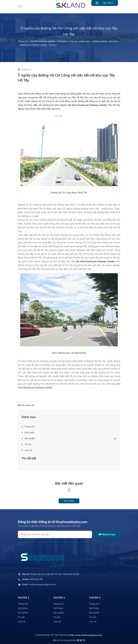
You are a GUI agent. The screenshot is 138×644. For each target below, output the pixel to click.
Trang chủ (30, 427)
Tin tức (28, 444)
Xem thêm (69, 501)
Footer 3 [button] (59, 598)
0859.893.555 (33, 579)
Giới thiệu (29, 432)
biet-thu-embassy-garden (43, 41)
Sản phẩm (30, 438)
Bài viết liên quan (69, 483)
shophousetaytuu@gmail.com (39, 584)
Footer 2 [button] (23, 598)
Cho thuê (62, 41)
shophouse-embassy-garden (33, 45)
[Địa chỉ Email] (55, 534)
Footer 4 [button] (95, 598)
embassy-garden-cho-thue (105, 41)
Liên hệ (28, 450)
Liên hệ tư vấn (108, 4)
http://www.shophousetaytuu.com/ (86, 635)
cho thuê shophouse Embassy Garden (87, 105)
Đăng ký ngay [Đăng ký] (107, 534)
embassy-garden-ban (79, 41)
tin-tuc (53, 45)
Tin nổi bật (29, 458)
